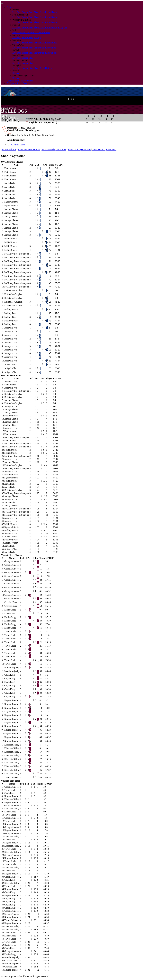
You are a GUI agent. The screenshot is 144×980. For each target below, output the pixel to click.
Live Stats (17, 12)
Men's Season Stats (21, 32)
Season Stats (28, 12)
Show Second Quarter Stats (54, 149)
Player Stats (39, 12)
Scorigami (62, 27)
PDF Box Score (18, 145)
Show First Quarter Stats (29, 149)
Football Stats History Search (20, 81)
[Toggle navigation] (2, 3)
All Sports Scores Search (18, 83)
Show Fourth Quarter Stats (104, 149)
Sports (10, 7)
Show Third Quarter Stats (79, 149)
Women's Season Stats (40, 32)
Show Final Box (9, 149)
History (37, 38)
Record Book (51, 12)
